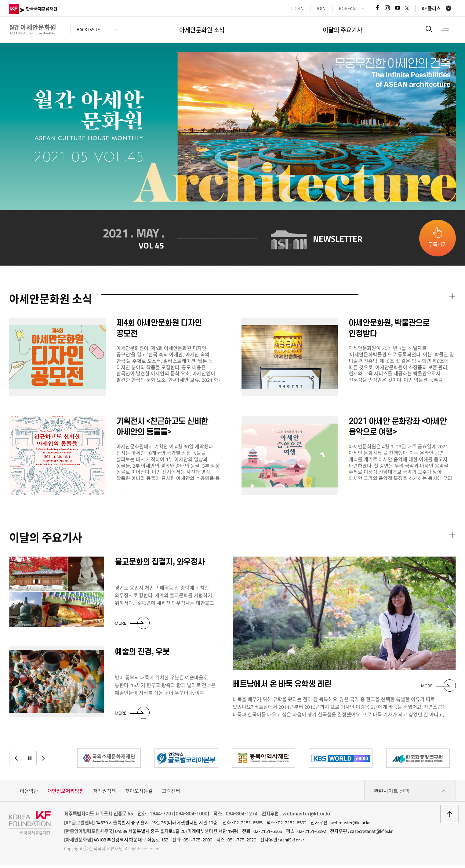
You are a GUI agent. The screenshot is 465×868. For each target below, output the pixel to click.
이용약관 (29, 794)
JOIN (321, 8)
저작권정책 (105, 794)
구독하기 (438, 246)
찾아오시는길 (139, 794)
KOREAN (347, 8)
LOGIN (297, 8)
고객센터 (171, 794)
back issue (88, 29)
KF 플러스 (431, 8)
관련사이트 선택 (410, 794)
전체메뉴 (445, 28)
